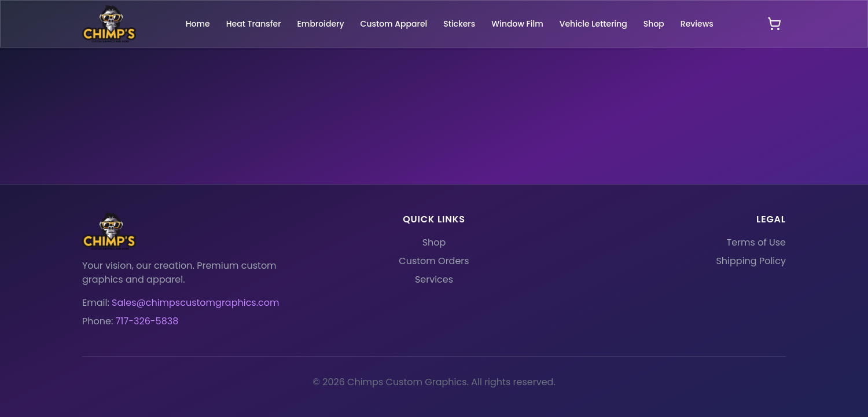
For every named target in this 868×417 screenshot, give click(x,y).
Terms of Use (757, 242)
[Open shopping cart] (774, 24)
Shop (434, 242)
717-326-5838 (147, 321)
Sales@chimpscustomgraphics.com (195, 303)
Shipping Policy (751, 261)
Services (434, 279)
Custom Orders (434, 261)
